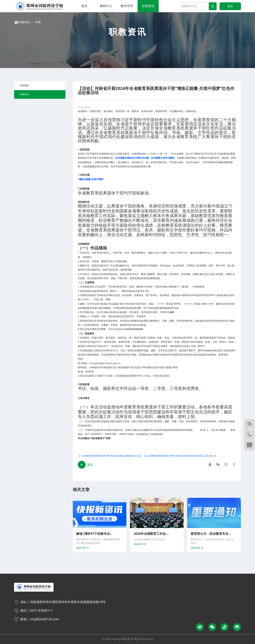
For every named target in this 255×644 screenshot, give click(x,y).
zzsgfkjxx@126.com (45, 619)
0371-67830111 (41, 611)
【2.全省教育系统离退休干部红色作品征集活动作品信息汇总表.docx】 (180, 456)
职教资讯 (148, 6)
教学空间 (127, 6)
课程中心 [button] (106, 6)
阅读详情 (83, 548)
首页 (84, 6)
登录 (230, 6)
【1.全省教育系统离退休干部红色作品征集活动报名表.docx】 (110, 456)
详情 (38, 22)
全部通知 (24, 85)
